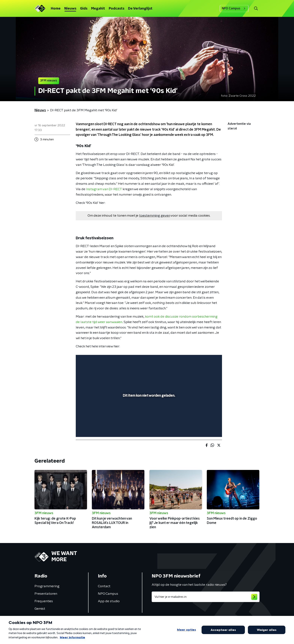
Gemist (40, 609)
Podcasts (117, 9)
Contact (104, 586)
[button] (256, 9)
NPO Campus (234, 8)
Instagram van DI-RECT (104, 189)
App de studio (109, 601)
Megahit (98, 9)
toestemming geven (155, 216)
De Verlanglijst (140, 9)
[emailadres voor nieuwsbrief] (206, 597)
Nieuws (70, 9)
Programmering (47, 586)
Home (56, 9)
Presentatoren (46, 594)
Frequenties (44, 601)
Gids (84, 9)
